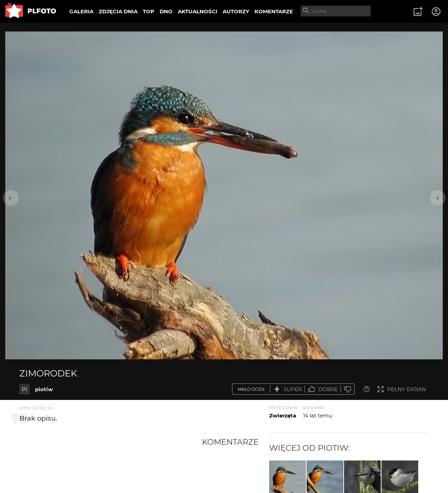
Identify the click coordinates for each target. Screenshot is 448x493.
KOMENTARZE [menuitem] (274, 11)
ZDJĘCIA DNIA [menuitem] (118, 11)
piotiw (44, 389)
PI (24, 389)
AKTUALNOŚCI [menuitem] (198, 11)
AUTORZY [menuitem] (236, 11)
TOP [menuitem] (149, 11)
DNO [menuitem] (166, 11)
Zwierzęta (283, 415)
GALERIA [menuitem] (81, 11)
